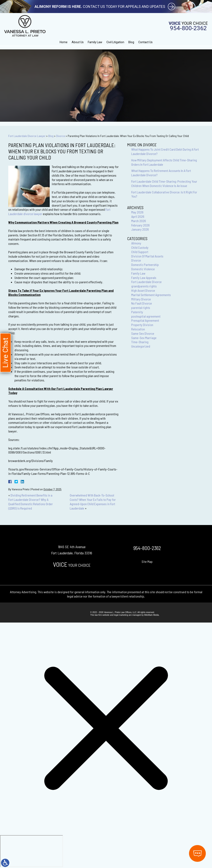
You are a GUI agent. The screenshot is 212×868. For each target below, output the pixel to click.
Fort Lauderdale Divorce (146, 282)
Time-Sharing (140, 342)
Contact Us (145, 42)
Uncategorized (141, 346)
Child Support (140, 252)
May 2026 (137, 212)
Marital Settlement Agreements (151, 295)
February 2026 (140, 225)
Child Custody (140, 247)
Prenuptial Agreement (145, 320)
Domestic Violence (143, 269)
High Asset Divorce (143, 290)
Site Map (147, 561)
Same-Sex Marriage (144, 338)
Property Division (142, 325)
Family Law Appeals (144, 278)
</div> (31, 851)
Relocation (138, 329)
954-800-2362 (188, 28)
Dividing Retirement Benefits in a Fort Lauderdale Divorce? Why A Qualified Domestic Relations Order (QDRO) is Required (31, 502)
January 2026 (140, 229)
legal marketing (121, 615)
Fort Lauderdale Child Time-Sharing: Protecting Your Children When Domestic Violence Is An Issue (164, 183)
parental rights (141, 308)
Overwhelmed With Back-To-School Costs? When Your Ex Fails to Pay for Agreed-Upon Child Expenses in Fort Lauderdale (93, 502)
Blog (131, 42)
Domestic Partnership (145, 265)
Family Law (95, 42)
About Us (78, 42)
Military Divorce (141, 299)
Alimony (136, 243)
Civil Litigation (115, 42)
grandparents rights (144, 286)
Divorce (61, 136)
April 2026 (138, 216)
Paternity (137, 312)
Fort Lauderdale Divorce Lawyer (27, 136)
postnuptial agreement (146, 316)
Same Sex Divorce (143, 333)
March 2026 (139, 221)
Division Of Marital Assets (147, 256)
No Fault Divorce (142, 303)
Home (64, 42)
